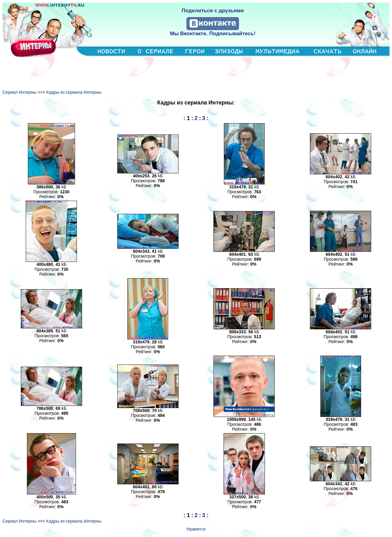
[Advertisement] (196, 71)
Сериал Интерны (19, 92)
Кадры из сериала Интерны (74, 92)
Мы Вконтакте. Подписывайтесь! (213, 34)
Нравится (196, 529)
